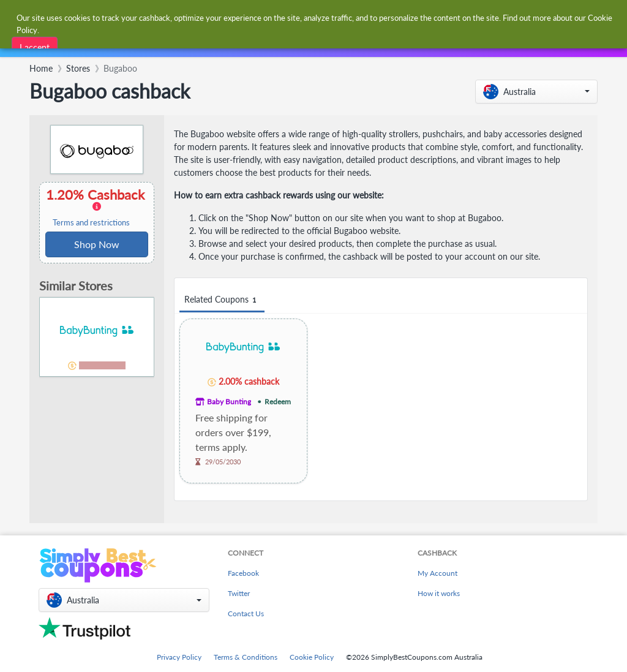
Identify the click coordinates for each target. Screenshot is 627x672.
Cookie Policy (312, 657)
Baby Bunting (229, 402)
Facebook (243, 573)
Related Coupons (222, 300)
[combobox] (294, 17)
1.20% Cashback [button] (97, 207)
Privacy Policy (179, 657)
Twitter (239, 593)
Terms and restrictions (91, 223)
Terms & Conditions (246, 657)
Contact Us (246, 613)
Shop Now (97, 244)
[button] (536, 92)
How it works (439, 593)
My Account (437, 573)
